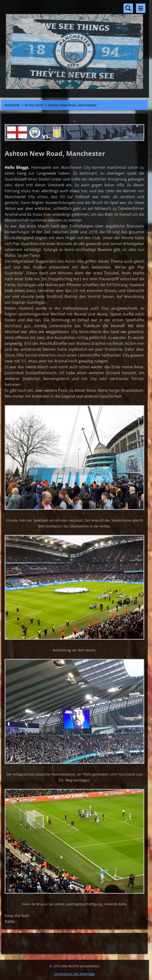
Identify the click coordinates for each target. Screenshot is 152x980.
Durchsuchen (128, 8)
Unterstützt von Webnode (75, 974)
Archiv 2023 (34, 105)
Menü (141, 8)
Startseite (12, 105)
